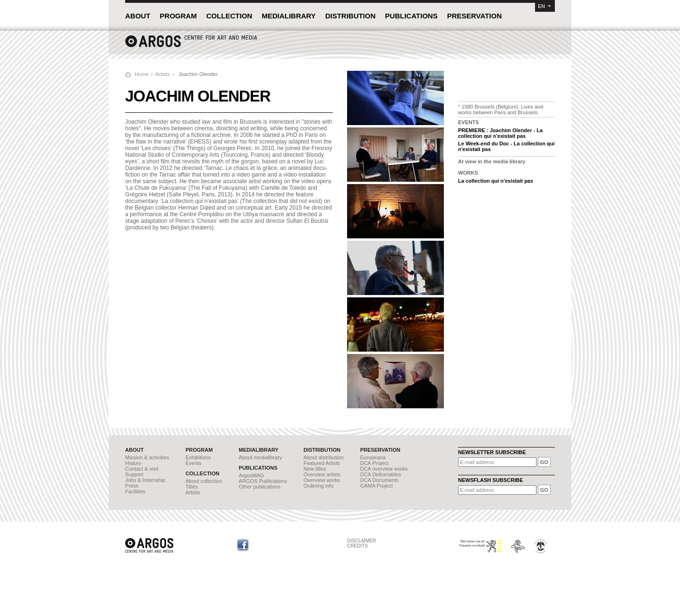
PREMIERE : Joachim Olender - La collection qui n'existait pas (500, 133)
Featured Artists (322, 463)
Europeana (373, 457)
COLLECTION (229, 16)
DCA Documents (379, 480)
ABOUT (138, 16)
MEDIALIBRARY (289, 16)
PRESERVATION (475, 16)
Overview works (322, 480)
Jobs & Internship (145, 480)
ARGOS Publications (263, 481)
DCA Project (374, 463)
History (133, 463)
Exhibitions (198, 457)
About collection (204, 481)
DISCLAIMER (361, 541)
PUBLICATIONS (411, 16)
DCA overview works (384, 469)
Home (141, 74)
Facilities (135, 491)
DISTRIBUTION (351, 16)
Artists (163, 74)
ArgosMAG (252, 475)
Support (134, 474)
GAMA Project (377, 486)
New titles (315, 469)
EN (541, 6)
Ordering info (319, 486)
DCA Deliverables (381, 474)
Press (132, 486)
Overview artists (322, 474)
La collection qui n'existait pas (496, 181)
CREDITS (357, 546)
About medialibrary (261, 457)
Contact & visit (142, 469)
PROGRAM (178, 16)
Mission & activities (147, 457)
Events (194, 463)
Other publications (260, 487)
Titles (192, 487)
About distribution (324, 457)
